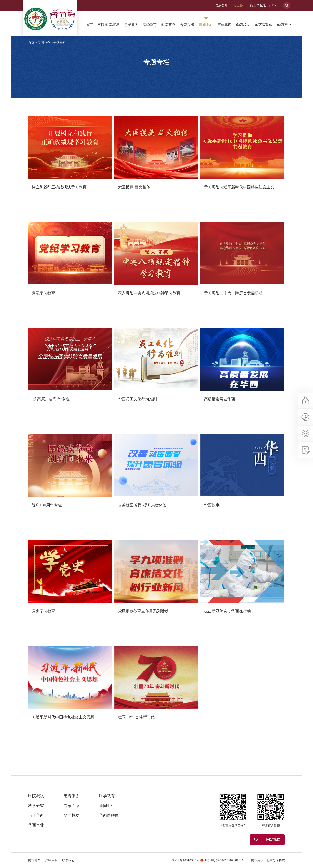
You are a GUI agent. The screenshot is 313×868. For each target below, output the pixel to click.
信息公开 (221, 5)
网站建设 (257, 860)
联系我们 (68, 860)
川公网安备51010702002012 (222, 860)
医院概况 (36, 796)
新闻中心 (206, 25)
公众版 (239, 5)
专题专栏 (60, 43)
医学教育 (150, 25)
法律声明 (51, 860)
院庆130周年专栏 (47, 505)
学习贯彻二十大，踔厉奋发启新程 (233, 293)
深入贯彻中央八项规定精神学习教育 (149, 293)
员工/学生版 (258, 5)
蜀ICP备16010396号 (185, 860)
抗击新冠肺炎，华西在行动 (227, 611)
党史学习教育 (43, 611)
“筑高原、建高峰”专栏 (51, 399)
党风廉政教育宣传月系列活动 (143, 611)
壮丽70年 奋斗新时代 (136, 717)
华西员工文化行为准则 (137, 399)
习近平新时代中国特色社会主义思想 (63, 717)
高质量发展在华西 (220, 399)
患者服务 (131, 25)
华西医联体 (264, 25)
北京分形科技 (276, 860)
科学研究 (168, 25)
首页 (89, 25)
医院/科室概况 (108, 25)
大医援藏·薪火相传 (134, 187)
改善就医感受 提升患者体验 (142, 505)
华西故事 (212, 505)
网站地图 (34, 860)
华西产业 (284, 25)
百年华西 (225, 25)
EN (274, 5)
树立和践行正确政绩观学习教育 (59, 187)
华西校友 (243, 25)
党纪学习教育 (43, 293)
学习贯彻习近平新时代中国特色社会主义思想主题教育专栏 (255, 187)
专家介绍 (187, 25)
